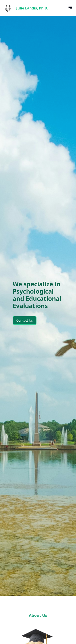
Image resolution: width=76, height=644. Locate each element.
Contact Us (25, 320)
